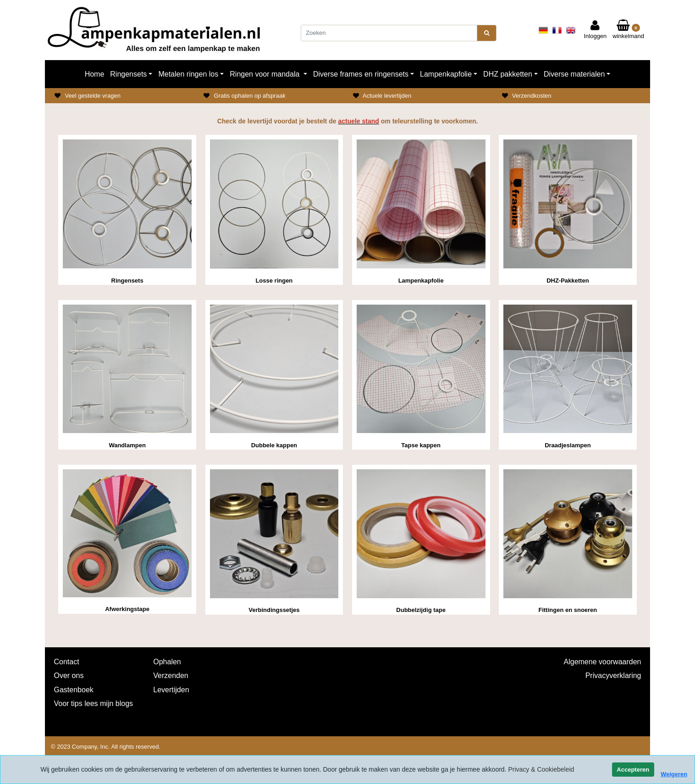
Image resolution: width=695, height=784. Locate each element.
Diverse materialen (574, 74)
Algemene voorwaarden (603, 662)
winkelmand (628, 30)
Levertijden (171, 690)
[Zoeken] (389, 33)
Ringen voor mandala (266, 74)
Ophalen (167, 662)
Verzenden (171, 676)
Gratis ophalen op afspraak (250, 96)
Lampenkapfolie (446, 74)
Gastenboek (74, 690)
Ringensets (128, 74)
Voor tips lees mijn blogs (94, 703)
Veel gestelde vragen (92, 96)
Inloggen (595, 30)
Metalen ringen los (188, 74)
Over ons (69, 676)
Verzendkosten (532, 96)
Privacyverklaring (613, 676)
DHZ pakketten (508, 74)
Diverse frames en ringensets (361, 74)
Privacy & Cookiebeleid (541, 769)
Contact (67, 662)
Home (95, 74)
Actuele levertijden (387, 96)
